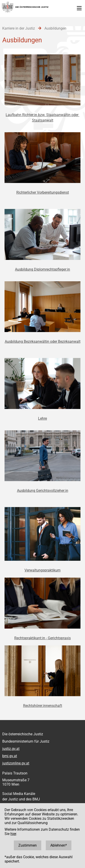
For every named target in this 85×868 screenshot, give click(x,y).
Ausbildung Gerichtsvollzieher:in (43, 491)
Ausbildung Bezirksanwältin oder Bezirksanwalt (43, 341)
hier (13, 834)
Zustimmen (28, 845)
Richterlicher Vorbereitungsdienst (43, 192)
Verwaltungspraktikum (42, 570)
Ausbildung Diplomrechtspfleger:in (42, 269)
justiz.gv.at (11, 749)
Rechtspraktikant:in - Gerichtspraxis (42, 638)
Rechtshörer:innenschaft (43, 706)
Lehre (42, 418)
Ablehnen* (59, 845)
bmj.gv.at (10, 756)
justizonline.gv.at (16, 763)
